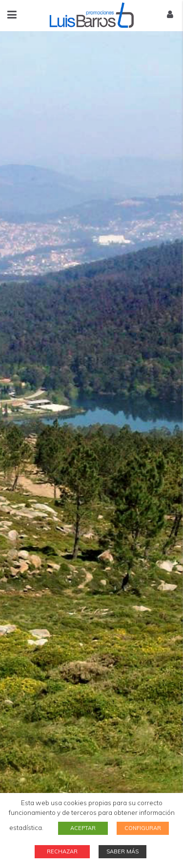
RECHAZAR (62, 851)
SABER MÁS (122, 851)
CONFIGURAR (143, 828)
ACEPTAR (83, 828)
